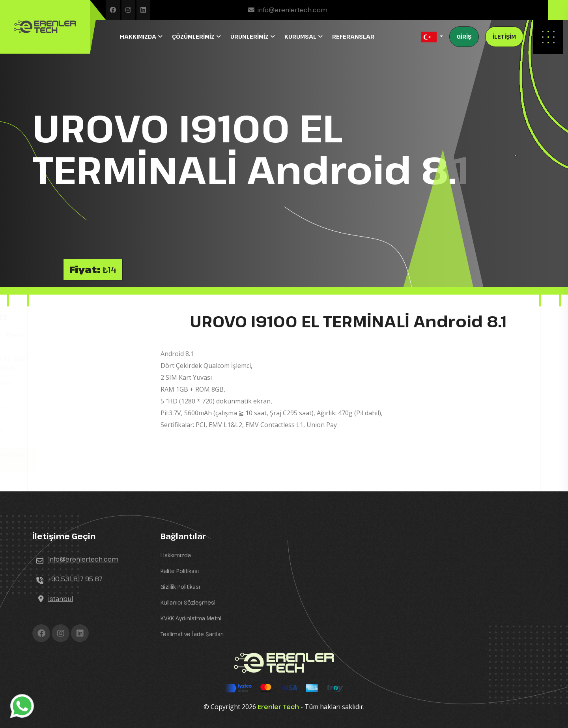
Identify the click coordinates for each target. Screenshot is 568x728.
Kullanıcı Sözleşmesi (188, 602)
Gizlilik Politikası (180, 587)
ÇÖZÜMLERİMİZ (194, 36)
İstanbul (61, 599)
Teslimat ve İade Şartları (192, 634)
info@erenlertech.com (292, 10)
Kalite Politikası (180, 571)
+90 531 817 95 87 (75, 579)
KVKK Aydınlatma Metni (191, 618)
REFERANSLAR (353, 36)
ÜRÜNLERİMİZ (250, 36)
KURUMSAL (301, 36)
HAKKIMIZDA (139, 36)
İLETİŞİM (504, 36)
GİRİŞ (464, 36)
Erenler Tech (278, 707)
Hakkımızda (176, 555)
